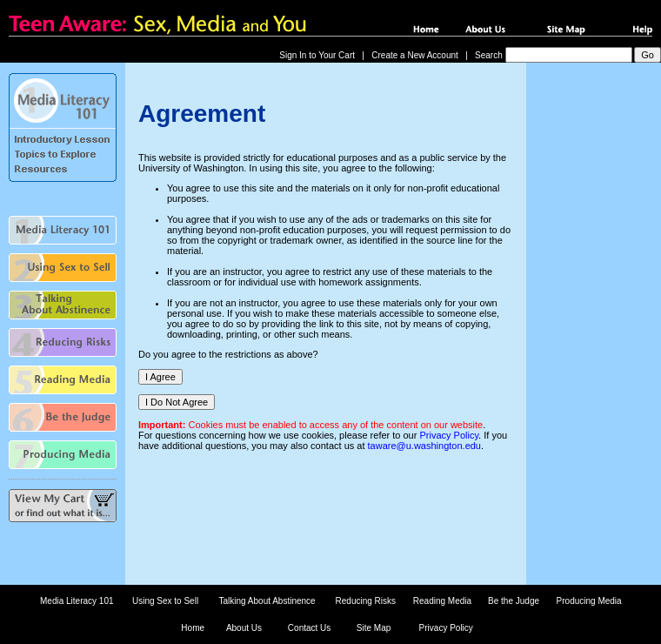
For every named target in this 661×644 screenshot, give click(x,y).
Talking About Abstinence (267, 601)
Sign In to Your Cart (317, 55)
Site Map (374, 628)
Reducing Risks (366, 601)
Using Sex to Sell (165, 601)
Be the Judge (514, 601)
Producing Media (589, 601)
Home (193, 628)
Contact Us (309, 628)
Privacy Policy (449, 435)
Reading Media (442, 601)
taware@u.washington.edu (424, 446)
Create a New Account (415, 55)
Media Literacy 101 (77, 601)
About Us (244, 628)
